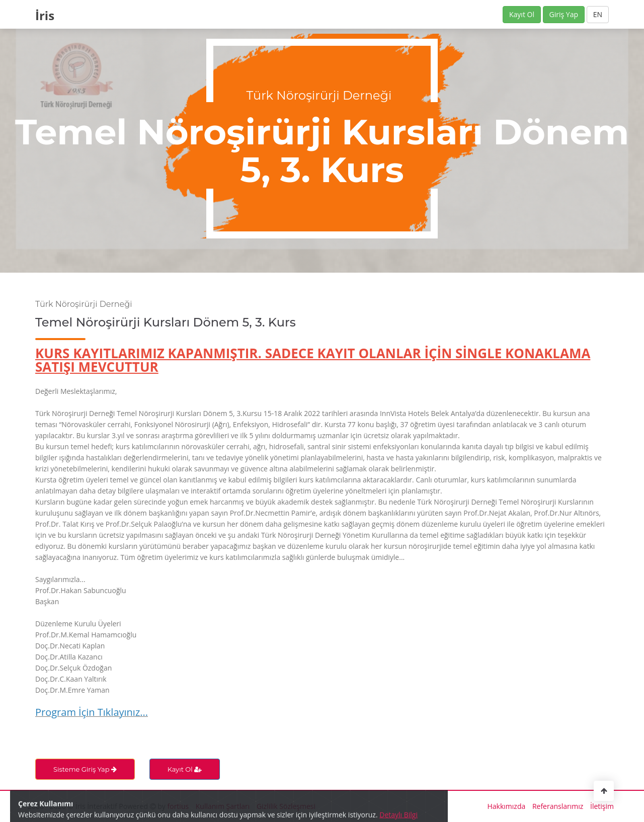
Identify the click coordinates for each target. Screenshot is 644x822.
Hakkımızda (507, 806)
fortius (178, 806)
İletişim (602, 806)
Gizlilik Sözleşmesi (286, 806)
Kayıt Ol (522, 14)
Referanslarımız (558, 806)
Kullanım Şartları (223, 806)
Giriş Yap (564, 14)
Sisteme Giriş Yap (85, 769)
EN (598, 14)
